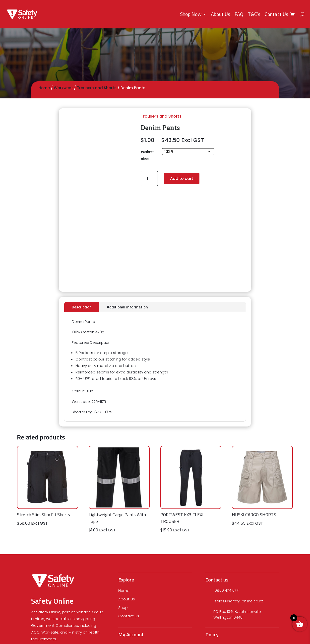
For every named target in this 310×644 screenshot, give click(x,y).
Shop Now (191, 14)
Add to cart (182, 179)
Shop (123, 608)
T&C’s (254, 14)
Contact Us (276, 14)
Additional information (127, 307)
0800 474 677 (227, 590)
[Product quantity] (149, 179)
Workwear (63, 88)
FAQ (239, 14)
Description (82, 307)
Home (44, 88)
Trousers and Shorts (97, 88)
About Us (220, 14)
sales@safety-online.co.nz (239, 601)
